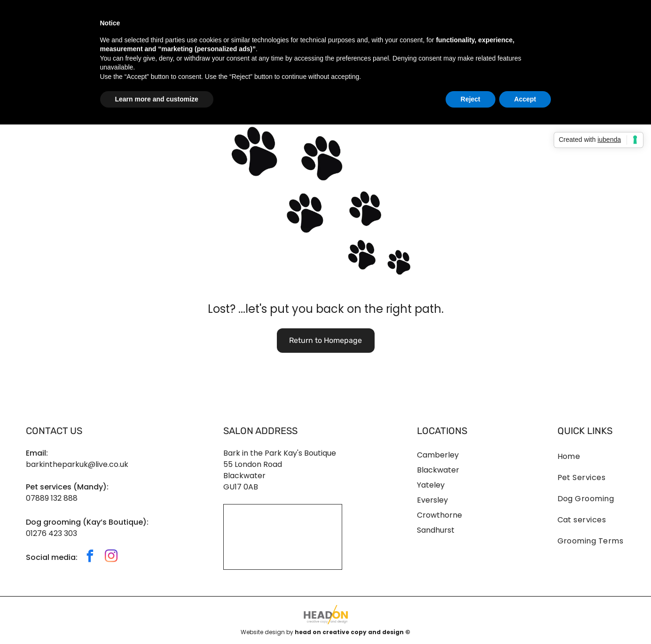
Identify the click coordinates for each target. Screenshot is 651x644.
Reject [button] (471, 99)
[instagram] (111, 557)
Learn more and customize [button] (157, 99)
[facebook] (90, 557)
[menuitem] (591, 452)
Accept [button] (525, 99)
